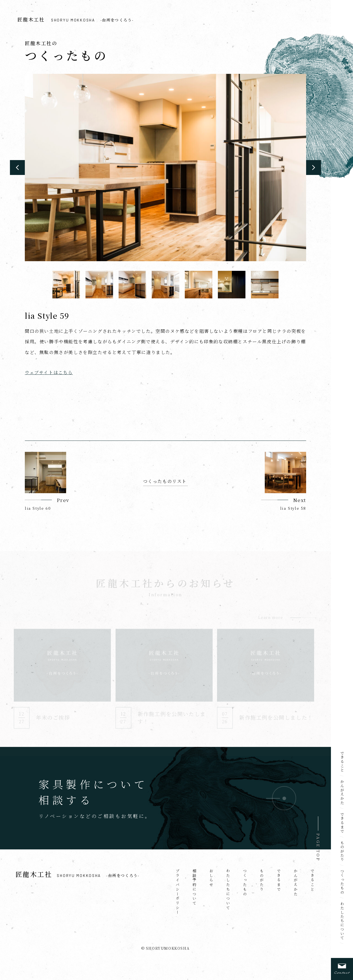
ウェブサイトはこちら (49, 372)
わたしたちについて (342, 921)
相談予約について (194, 887)
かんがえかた (342, 792)
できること (342, 762)
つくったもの (342, 882)
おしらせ (211, 878)
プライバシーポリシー (178, 892)
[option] (165, 168)
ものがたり (342, 851)
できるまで (342, 823)
